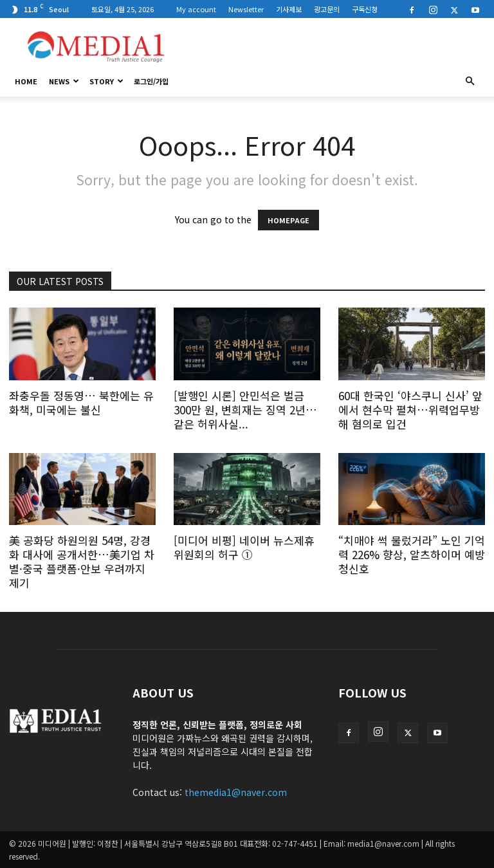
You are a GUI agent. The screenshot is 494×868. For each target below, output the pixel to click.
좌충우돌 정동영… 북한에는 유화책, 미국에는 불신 (81, 402)
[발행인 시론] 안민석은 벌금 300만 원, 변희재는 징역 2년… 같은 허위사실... (245, 410)
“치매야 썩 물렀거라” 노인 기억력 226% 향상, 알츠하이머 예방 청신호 (412, 554)
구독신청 (365, 9)
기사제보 (289, 9)
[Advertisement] (334, 46)
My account (196, 9)
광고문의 (327, 9)
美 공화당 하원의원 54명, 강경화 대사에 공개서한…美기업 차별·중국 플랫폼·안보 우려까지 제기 (82, 561)
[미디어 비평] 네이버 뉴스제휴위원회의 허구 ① (244, 547)
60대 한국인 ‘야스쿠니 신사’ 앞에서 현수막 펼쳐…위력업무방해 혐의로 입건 (410, 410)
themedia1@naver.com (236, 792)
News (64, 81)
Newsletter (246, 9)
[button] (470, 81)
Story (106, 81)
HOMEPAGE (288, 220)
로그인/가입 (151, 81)
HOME (26, 81)
